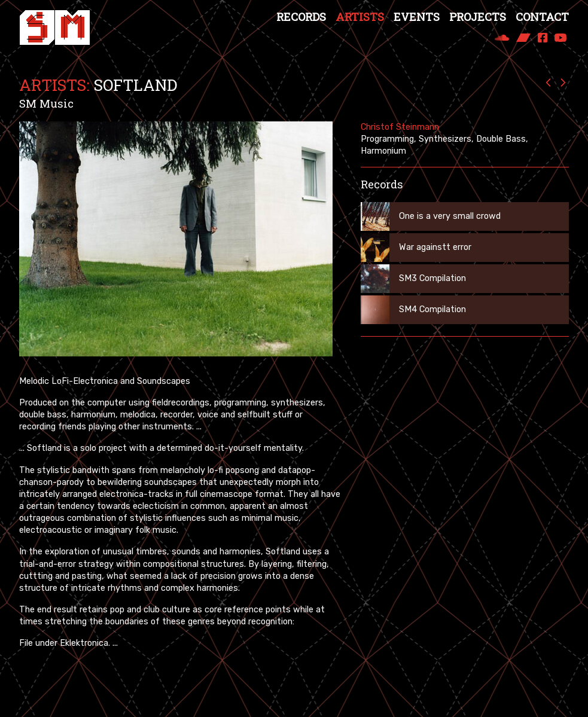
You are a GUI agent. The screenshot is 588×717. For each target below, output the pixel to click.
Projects (478, 17)
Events (417, 17)
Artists (360, 17)
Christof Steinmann (400, 127)
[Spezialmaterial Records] (55, 28)
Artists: (54, 85)
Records (301, 17)
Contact (542, 17)
